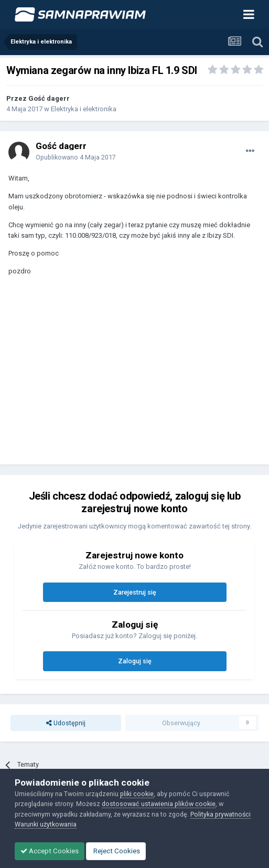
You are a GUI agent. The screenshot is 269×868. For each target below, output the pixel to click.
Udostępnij (66, 723)
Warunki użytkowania (46, 824)
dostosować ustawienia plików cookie (159, 804)
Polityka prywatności (220, 814)
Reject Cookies (116, 851)
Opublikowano (76, 157)
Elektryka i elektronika (84, 109)
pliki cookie (137, 794)
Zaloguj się (135, 661)
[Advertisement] (131, 375)
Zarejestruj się (135, 592)
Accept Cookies (50, 851)
